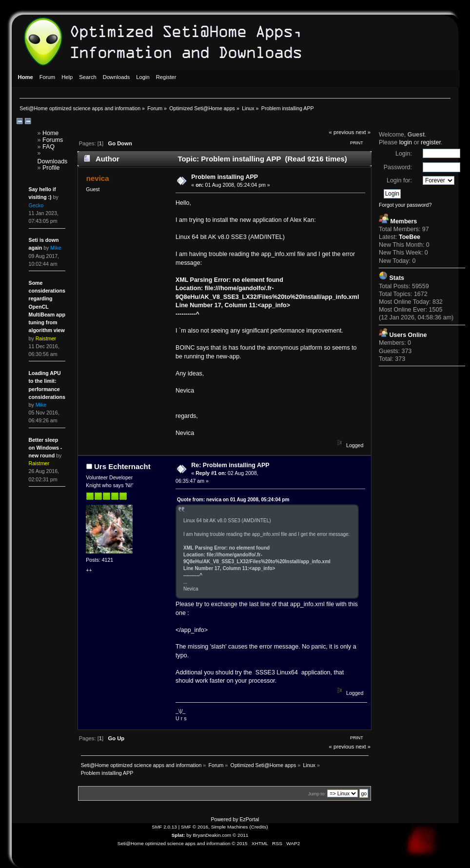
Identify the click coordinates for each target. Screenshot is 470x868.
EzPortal (249, 819)
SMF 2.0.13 (164, 827)
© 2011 (240, 835)
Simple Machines (230, 827)
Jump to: (317, 794)
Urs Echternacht (122, 466)
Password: (398, 167)
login (406, 142)
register (431, 142)
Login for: (399, 180)
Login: (404, 154)
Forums (53, 140)
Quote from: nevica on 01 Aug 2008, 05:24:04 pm (233, 500)
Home (50, 133)
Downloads (53, 161)
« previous (342, 132)
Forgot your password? (405, 205)
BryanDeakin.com (212, 835)
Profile (51, 168)
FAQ (49, 147)
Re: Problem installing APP (230, 465)
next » (363, 132)
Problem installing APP (225, 177)
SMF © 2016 (195, 827)
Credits (259, 827)
